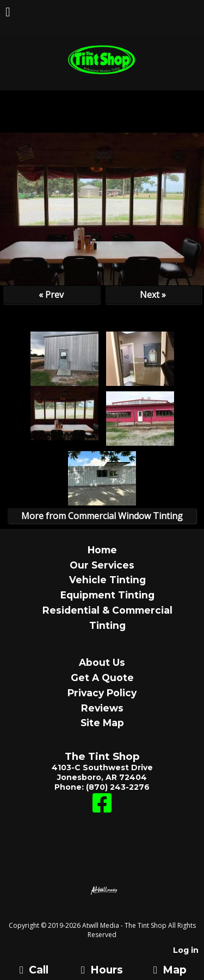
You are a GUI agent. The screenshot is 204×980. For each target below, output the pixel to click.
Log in (186, 950)
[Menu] (8, 13)
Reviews (102, 708)
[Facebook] (102, 808)
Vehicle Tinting (107, 580)
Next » (153, 295)
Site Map (102, 723)
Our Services (102, 565)
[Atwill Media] (112, 913)
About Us (102, 662)
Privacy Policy (102, 693)
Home (102, 550)
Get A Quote (102, 678)
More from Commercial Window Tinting (102, 516)
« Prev (51, 295)
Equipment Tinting (107, 595)
